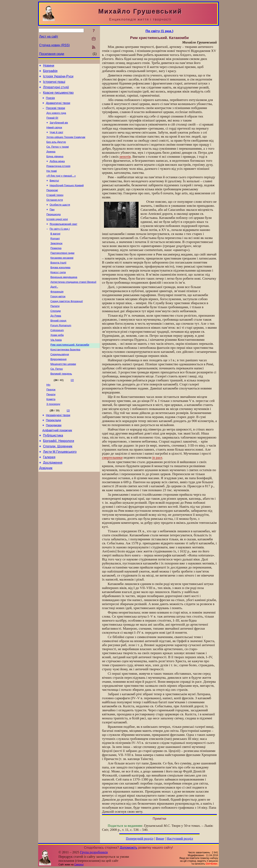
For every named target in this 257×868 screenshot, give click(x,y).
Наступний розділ (180, 839)
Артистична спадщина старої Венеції (73, 302)
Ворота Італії (58, 281)
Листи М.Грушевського (60, 486)
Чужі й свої (56, 140)
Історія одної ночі (57, 234)
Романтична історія (58, 176)
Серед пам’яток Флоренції (67, 323)
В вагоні (55, 250)
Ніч (48, 413)
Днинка (51, 161)
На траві (52, 182)
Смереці (79, 865)
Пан (52, 223)
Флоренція (57, 312)
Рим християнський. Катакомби (70, 370)
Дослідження (53, 498)
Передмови (54, 457)
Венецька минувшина (64, 297)
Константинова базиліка (65, 375)
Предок (51, 418)
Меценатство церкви (63, 391)
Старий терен (55, 208)
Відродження (58, 386)
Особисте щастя (60, 218)
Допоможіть (129, 848)
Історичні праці (54, 84)
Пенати (51, 423)
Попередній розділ (140, 839)
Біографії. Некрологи (59, 474)
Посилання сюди (52, 54)
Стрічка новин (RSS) (54, 45)
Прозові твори (56, 113)
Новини (49, 66)
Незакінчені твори (58, 445)
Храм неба (57, 359)
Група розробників (94, 852)
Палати (55, 328)
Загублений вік (59, 129)
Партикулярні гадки (62, 270)
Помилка (56, 265)
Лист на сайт (49, 37)
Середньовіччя (60, 380)
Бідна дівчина (55, 166)
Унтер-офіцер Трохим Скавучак (66, 145)
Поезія (50, 102)
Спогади (56, 333)
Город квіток (58, 318)
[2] (72, 408)
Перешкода (54, 229)
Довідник (46, 504)
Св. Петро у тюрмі (58, 155)
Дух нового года (56, 119)
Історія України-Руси (58, 78)
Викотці (54, 192)
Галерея (49, 492)
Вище (160, 839)
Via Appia (56, 365)
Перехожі (52, 202)
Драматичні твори (58, 108)
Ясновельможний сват (63, 239)
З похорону (53, 434)
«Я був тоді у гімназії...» (61, 187)
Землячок (56, 260)
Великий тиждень (61, 401)
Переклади (54, 451)
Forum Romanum (61, 349)
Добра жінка (57, 171)
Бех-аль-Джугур (56, 150)
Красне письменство (58, 96)
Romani (55, 255)
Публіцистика (53, 468)
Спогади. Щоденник (58, 480)
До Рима (56, 338)
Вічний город (58, 344)
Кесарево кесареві (62, 276)
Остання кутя (55, 213)
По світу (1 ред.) (60, 244)
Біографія (50, 72)
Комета (51, 428)
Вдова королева (60, 286)
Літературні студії (56, 90)
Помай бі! (52, 124)
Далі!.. (54, 307)
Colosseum (57, 354)
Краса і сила (58, 291)
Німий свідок (54, 134)
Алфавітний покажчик (57, 462)
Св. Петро (57, 396)
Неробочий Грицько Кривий (67, 197)
